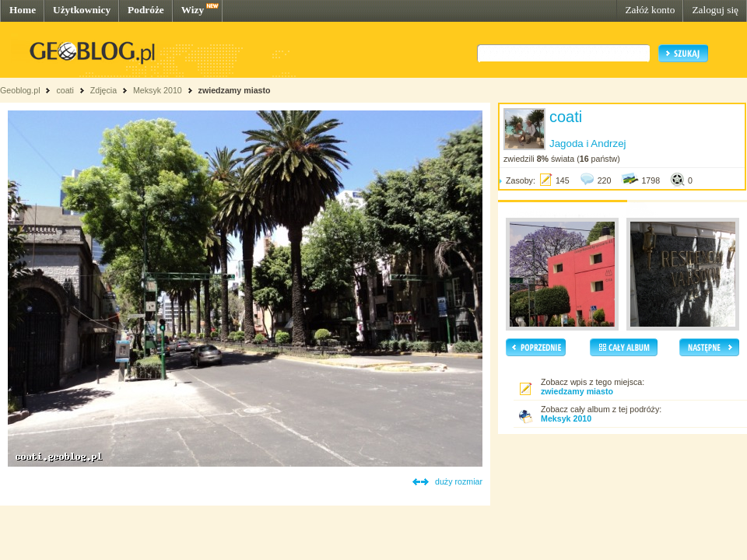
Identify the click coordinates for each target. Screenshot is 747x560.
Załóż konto (650, 10)
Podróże (146, 10)
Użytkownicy (82, 10)
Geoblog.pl (20, 90)
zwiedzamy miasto (235, 90)
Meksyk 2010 (158, 90)
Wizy (193, 10)
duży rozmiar (459, 481)
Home (23, 10)
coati (65, 90)
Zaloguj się (715, 10)
